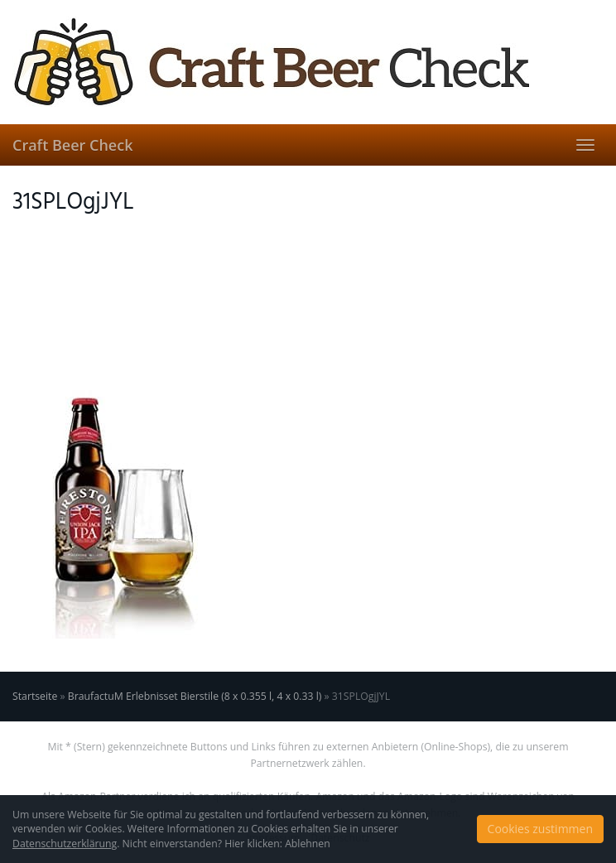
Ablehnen (308, 844)
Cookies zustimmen (540, 829)
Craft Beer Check (72, 145)
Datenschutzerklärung (65, 844)
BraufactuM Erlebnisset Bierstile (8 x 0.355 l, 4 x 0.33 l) (195, 696)
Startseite (35, 696)
